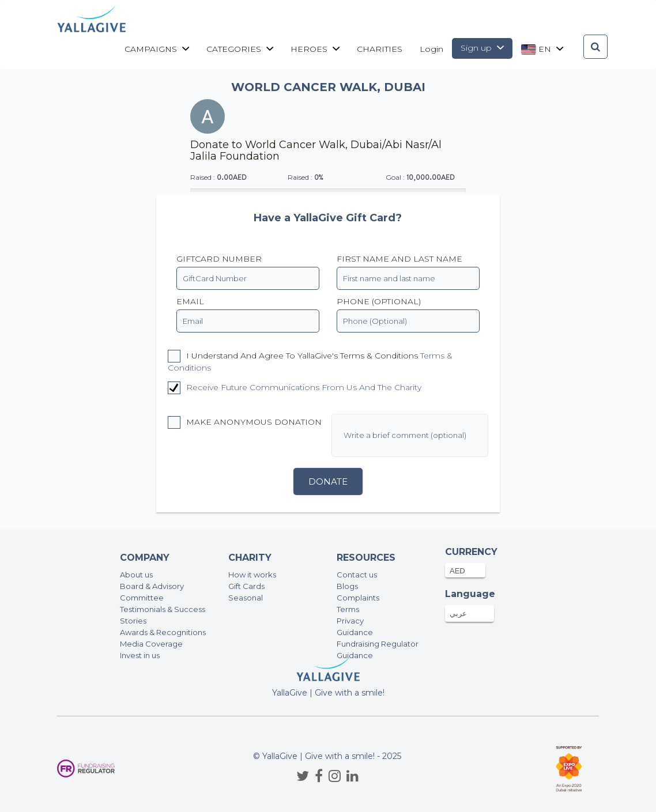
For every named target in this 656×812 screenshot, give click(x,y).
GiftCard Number (219, 259)
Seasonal (246, 598)
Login (431, 49)
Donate (328, 481)
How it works (252, 575)
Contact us (357, 575)
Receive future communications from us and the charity (304, 387)
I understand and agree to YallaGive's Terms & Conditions (310, 361)
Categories (240, 49)
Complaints (358, 598)
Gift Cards (246, 586)
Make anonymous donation (245, 422)
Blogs (347, 586)
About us (136, 575)
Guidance (355, 632)
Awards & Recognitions (163, 632)
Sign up (482, 48)
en (542, 49)
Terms (348, 609)
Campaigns (157, 49)
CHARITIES (380, 49)
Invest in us (140, 655)
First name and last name (399, 259)
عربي (458, 613)
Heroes (315, 49)
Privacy (350, 621)
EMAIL (190, 301)
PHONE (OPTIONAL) (379, 301)
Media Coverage (151, 644)
